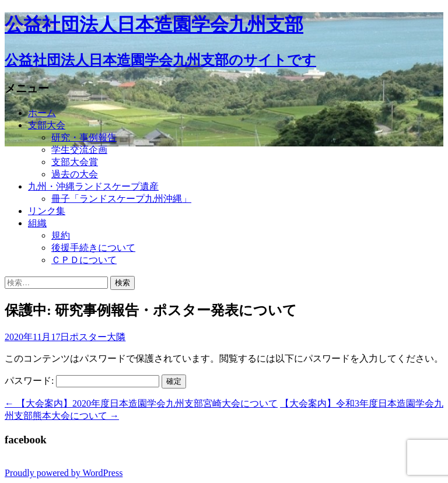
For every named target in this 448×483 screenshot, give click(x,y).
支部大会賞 (75, 162)
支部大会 (47, 125)
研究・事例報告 (84, 137)
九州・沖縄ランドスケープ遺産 (93, 186)
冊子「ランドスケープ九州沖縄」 (121, 199)
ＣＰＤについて (84, 260)
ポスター (88, 337)
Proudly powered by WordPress (64, 473)
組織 (37, 223)
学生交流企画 (79, 150)
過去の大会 (75, 174)
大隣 (116, 337)
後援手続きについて (93, 248)
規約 (61, 235)
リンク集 (47, 211)
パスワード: (82, 381)
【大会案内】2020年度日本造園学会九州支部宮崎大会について (141, 403)
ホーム (42, 113)
